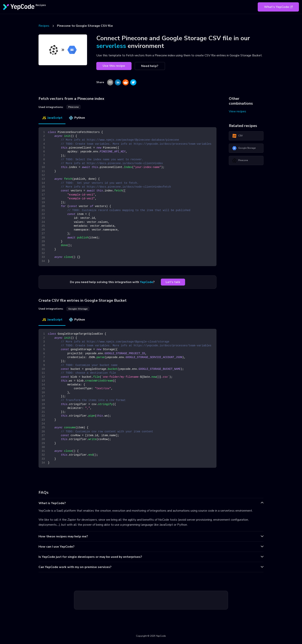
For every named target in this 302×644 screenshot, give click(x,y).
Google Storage (244, 148)
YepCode (146, 282)
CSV (237, 136)
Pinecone (240, 160)
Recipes (44, 26)
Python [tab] (77, 118)
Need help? (150, 66)
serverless (111, 46)
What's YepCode (278, 7)
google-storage (78, 309)
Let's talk (173, 282)
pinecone (73, 107)
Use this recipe (114, 66)
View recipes (237, 111)
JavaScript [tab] (52, 118)
